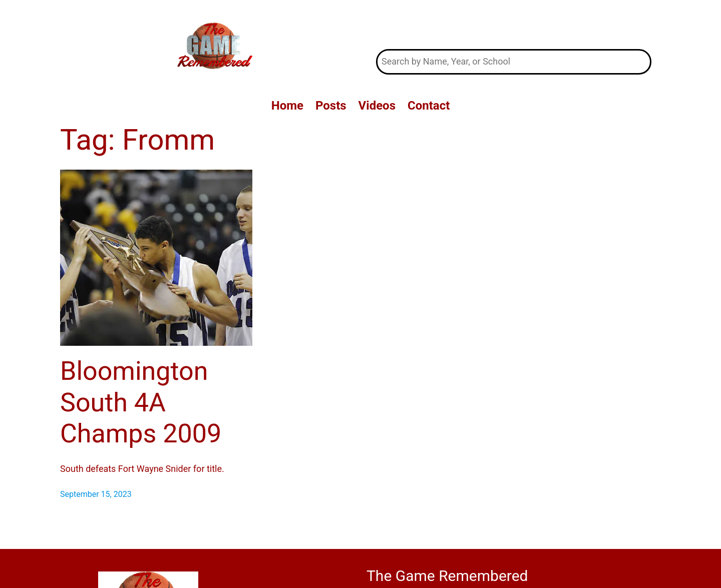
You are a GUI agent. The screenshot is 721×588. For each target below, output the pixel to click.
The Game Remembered (514, 24)
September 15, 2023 (96, 494)
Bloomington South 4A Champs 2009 (141, 402)
